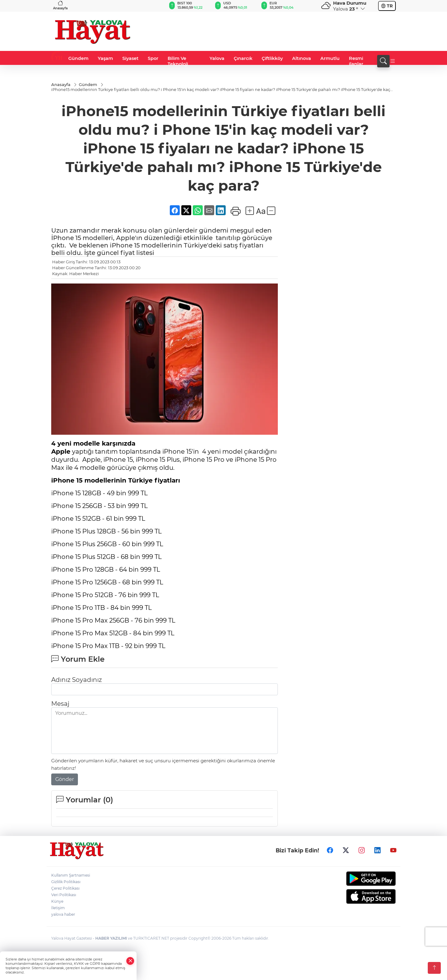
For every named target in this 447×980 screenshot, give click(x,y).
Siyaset (130, 58)
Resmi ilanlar (356, 61)
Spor (153, 58)
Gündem (78, 58)
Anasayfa (60, 5)
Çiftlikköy (272, 58)
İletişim (58, 908)
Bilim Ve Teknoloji (178, 61)
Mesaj (60, 704)
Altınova (302, 58)
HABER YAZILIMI (111, 938)
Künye (57, 901)
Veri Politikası (64, 895)
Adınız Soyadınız (77, 680)
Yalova (217, 58)
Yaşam (105, 58)
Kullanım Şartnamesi (71, 875)
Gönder (65, 779)
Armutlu (330, 58)
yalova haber (63, 914)
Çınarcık (243, 58)
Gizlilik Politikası (66, 882)
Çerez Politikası (65, 888)
